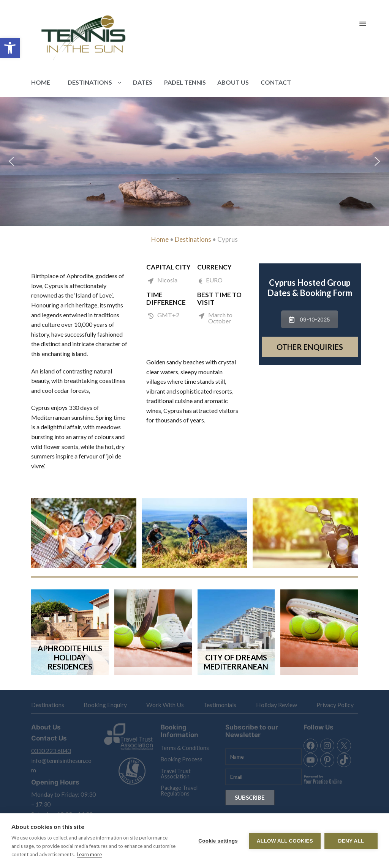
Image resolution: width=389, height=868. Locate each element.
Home (160, 239)
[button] (10, 48)
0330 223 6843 (51, 751)
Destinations (193, 239)
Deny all (351, 841)
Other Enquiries (310, 347)
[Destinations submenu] (120, 82)
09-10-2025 (310, 319)
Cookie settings (218, 841)
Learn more (89, 854)
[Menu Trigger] (363, 24)
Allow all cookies (285, 841)
